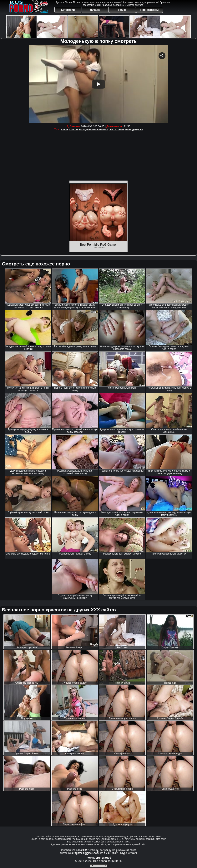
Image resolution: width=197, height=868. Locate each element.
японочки (102, 129)
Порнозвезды (150, 10)
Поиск (122, 10)
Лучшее (95, 10)
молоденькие (87, 129)
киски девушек (134, 129)
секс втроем (116, 129)
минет (64, 129)
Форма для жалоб (98, 858)
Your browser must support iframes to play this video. (98, 84)
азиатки (74, 129)
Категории (68, 10)
